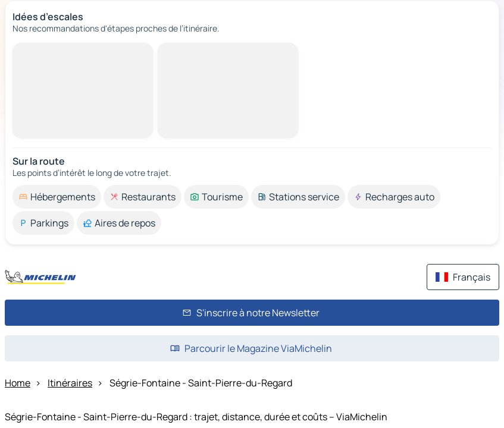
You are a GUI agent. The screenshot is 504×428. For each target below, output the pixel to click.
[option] (57, 197)
